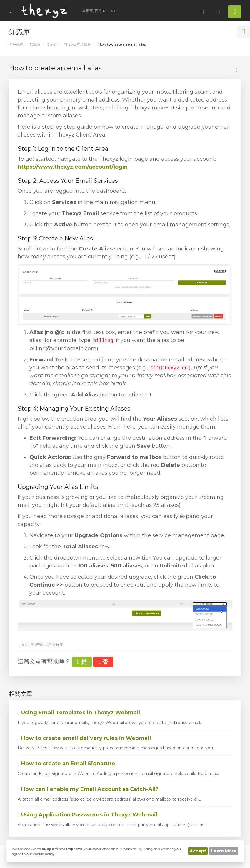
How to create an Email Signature (66, 764)
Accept (198, 851)
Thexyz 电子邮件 (78, 44)
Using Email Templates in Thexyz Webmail (79, 713)
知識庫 (35, 44)
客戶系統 (16, 44)
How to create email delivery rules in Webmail (84, 738)
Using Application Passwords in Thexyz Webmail (87, 815)
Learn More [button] (224, 851)
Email (52, 44)
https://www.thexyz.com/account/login (73, 167)
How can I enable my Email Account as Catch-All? (88, 789)
